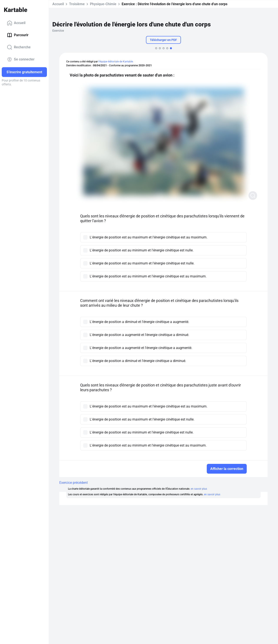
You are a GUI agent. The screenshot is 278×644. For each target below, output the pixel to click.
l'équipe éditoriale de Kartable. (116, 62)
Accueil (16, 23)
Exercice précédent (74, 483)
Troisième (77, 4)
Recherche (19, 47)
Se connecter (21, 59)
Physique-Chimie (103, 4)
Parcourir (18, 35)
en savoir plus (199, 489)
